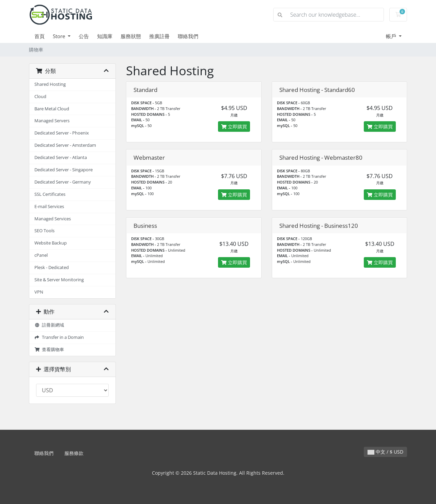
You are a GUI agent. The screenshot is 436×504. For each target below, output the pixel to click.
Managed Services (53, 219)
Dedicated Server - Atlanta (61, 157)
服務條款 (74, 453)
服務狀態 (131, 36)
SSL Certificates (50, 194)
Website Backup (51, 243)
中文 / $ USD (385, 452)
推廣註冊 (159, 36)
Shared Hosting (50, 84)
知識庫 (105, 36)
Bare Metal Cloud (52, 109)
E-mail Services (49, 207)
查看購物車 (49, 350)
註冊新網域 (49, 325)
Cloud (40, 97)
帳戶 (392, 36)
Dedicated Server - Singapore (64, 170)
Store (60, 36)
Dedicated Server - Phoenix (62, 133)
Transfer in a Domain (59, 337)
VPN (39, 292)
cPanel (41, 255)
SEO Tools (44, 231)
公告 (84, 36)
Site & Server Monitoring (59, 280)
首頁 (40, 36)
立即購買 (234, 127)
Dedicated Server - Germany (63, 182)
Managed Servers (52, 121)
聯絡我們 (188, 36)
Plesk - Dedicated (52, 267)
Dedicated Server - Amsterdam (65, 145)
